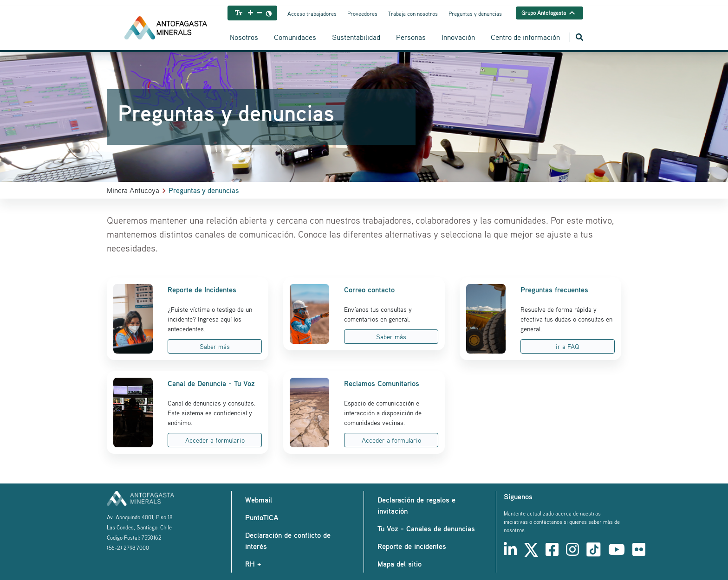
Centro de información (525, 37)
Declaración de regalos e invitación (416, 505)
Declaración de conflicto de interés (288, 541)
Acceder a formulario (215, 440)
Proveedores (362, 14)
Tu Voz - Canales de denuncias (426, 528)
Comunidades (295, 37)
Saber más (215, 346)
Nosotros (244, 37)
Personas (411, 37)
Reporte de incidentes (412, 546)
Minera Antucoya (133, 190)
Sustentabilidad (356, 37)
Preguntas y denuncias (475, 14)
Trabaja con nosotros (413, 14)
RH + (253, 564)
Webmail (259, 500)
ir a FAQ (568, 346)
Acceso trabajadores (312, 14)
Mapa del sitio (400, 564)
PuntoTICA (262, 517)
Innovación (458, 37)
